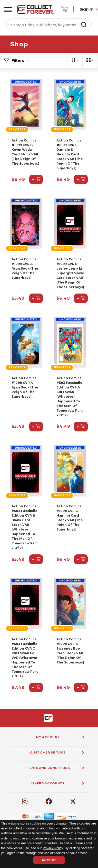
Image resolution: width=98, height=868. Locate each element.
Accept (49, 860)
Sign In (86, 9)
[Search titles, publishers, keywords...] (49, 25)
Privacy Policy (53, 848)
